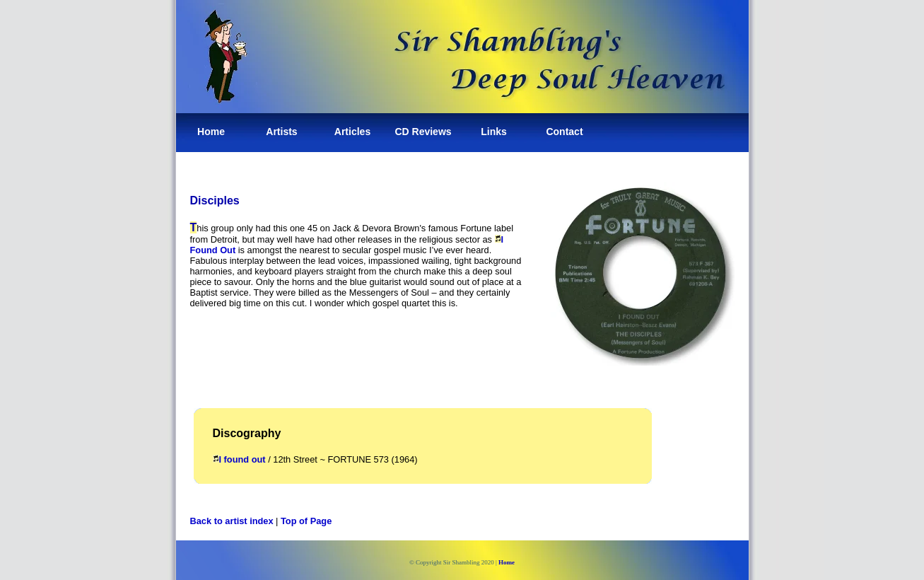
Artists (281, 132)
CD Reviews (423, 132)
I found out (239, 459)
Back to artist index (232, 521)
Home (211, 132)
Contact (564, 132)
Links (494, 132)
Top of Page (306, 521)
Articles (352, 132)
